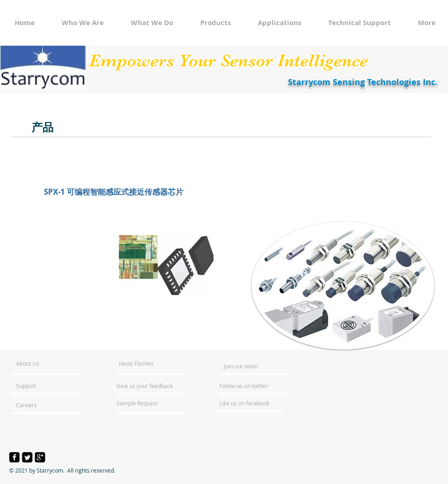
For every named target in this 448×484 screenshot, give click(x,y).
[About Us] (51, 363)
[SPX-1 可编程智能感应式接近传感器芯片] (114, 192)
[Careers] (40, 405)
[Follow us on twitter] (245, 386)
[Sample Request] (141, 403)
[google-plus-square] (40, 457)
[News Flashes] (145, 363)
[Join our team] (249, 366)
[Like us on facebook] (247, 403)
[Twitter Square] (27, 457)
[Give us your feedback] (149, 386)
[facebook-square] (14, 457)
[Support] (38, 386)
